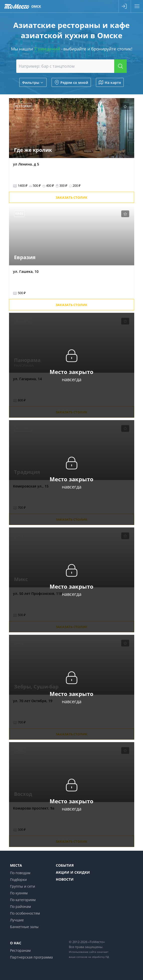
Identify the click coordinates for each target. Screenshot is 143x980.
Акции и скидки (73, 872)
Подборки (18, 880)
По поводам (20, 873)
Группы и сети (23, 886)
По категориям (23, 900)
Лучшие (17, 920)
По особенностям (25, 913)
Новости (65, 879)
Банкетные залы (24, 927)
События (65, 865)
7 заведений (47, 49)
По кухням (19, 893)
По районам (20, 906)
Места (16, 865)
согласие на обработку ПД (93, 957)
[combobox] (71, 66)
